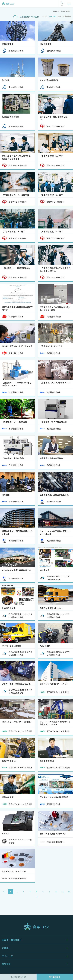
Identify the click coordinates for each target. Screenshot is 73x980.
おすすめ (52, 16)
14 (69, 891)
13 (63, 891)
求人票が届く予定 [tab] (18, 977)
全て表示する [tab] (55, 977)
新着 (59, 16)
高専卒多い (67, 16)
